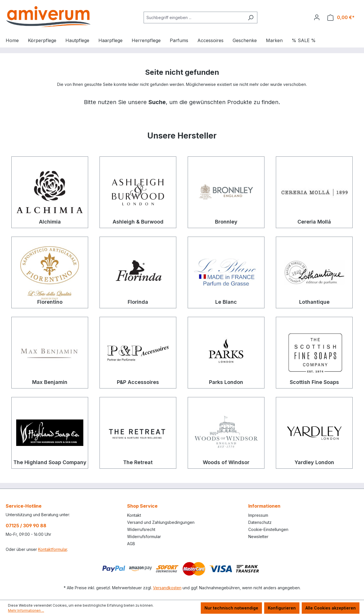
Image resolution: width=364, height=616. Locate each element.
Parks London (226, 382)
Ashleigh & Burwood (138, 222)
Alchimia (50, 222)
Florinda (138, 302)
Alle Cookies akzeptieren (331, 608)
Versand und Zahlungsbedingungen (161, 522)
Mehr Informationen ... (26, 610)
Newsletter (258, 537)
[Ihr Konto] (317, 17)
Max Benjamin (50, 382)
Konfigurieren (282, 608)
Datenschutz (260, 522)
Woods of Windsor (226, 462)
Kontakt (134, 515)
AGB (131, 544)
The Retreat (138, 462)
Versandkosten (167, 588)
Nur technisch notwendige (231, 608)
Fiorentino (50, 302)
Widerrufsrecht (141, 529)
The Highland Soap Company (50, 462)
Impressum (258, 515)
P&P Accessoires (138, 382)
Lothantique (314, 302)
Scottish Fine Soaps (314, 382)
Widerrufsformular (144, 537)
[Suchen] (251, 17)
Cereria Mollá (314, 222)
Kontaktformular (53, 549)
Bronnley (226, 222)
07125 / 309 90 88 (26, 526)
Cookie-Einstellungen (268, 529)
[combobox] (194, 17)
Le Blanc (226, 302)
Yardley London (314, 462)
